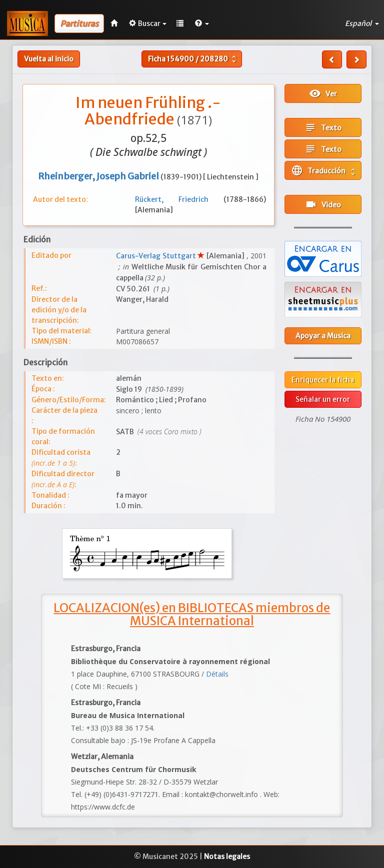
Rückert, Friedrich (179, 199)
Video (323, 204)
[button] (202, 23)
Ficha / (193, 59)
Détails (217, 674)
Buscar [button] (148, 23)
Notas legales (227, 857)
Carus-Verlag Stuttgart (157, 256)
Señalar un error (323, 399)
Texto (323, 127)
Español (362, 23)
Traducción (324, 170)
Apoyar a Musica (323, 336)
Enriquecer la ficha (323, 380)
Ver (323, 93)
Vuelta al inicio (49, 59)
